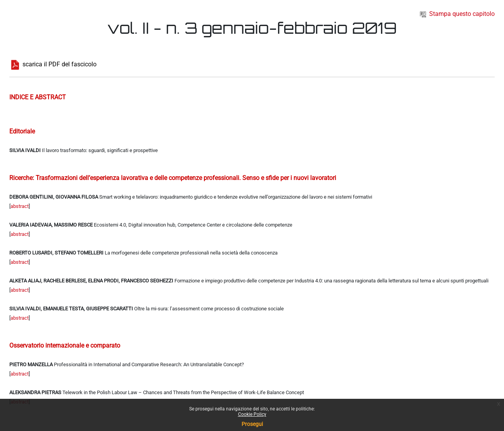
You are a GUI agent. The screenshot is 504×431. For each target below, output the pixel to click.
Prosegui (252, 424)
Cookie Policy (252, 414)
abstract (20, 206)
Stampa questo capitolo (457, 14)
